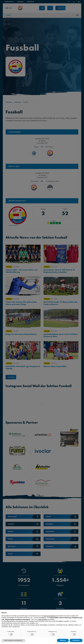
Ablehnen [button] (63, 640)
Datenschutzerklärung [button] (50, 616)
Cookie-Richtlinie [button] (42, 619)
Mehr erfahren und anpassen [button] (13, 640)
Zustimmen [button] (76, 640)
